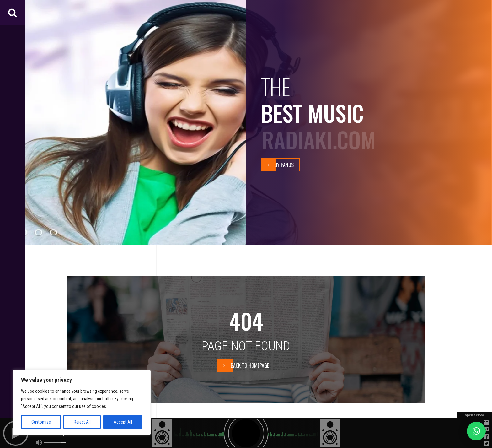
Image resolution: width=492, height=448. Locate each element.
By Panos (278, 165)
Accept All (123, 422)
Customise (41, 422)
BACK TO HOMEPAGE (243, 365)
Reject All (82, 422)
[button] (476, 431)
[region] (82, 402)
